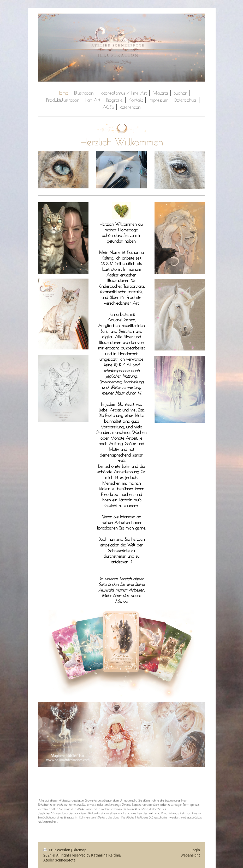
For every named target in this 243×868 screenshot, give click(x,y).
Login (195, 850)
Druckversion (57, 850)
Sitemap (79, 850)
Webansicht (190, 855)
